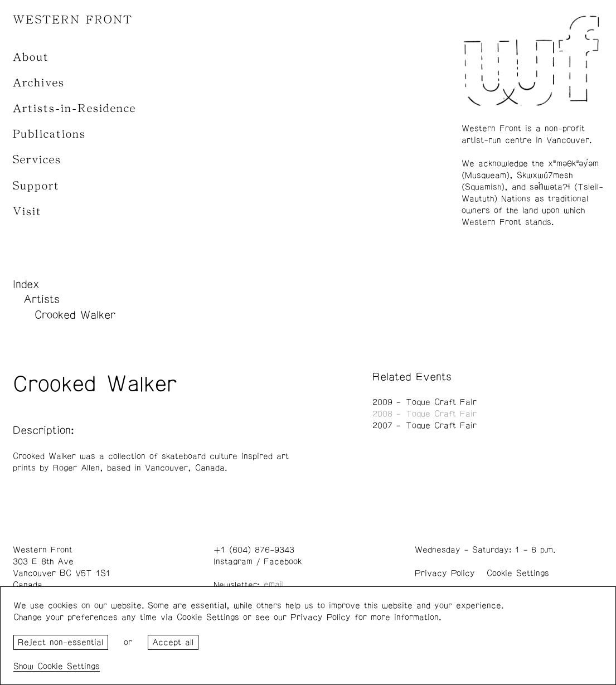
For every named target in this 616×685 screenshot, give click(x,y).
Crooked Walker (75, 315)
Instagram (233, 562)
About (31, 57)
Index (26, 284)
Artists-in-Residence (74, 108)
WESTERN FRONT (73, 20)
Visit (27, 212)
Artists (42, 299)
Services (37, 160)
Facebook (283, 562)
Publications (49, 134)
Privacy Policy (445, 573)
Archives (39, 83)
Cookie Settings (518, 573)
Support (36, 186)
